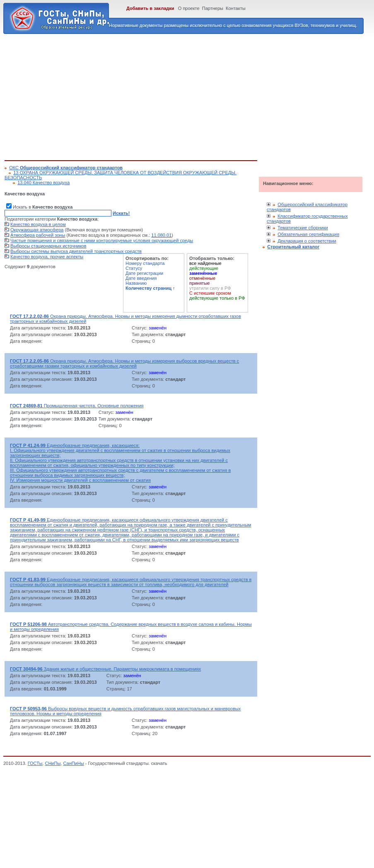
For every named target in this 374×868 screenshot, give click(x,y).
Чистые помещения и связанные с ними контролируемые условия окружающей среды (102, 240)
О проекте (189, 8)
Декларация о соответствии (307, 241)
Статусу (134, 268)
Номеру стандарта (145, 263)
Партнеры (213, 8)
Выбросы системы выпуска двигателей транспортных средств (76, 251)
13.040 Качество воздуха (43, 183)
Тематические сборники (303, 228)
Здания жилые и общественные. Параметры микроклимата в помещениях (105, 669)
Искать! (121, 213)
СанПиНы (73, 763)
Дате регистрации (144, 273)
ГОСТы (35, 763)
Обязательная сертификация (308, 234)
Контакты (236, 8)
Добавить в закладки (150, 8)
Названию (136, 283)
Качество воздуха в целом (38, 224)
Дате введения (141, 278)
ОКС (66, 168)
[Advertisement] (133, 96)
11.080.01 (161, 235)
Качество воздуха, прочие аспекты (47, 257)
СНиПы (53, 763)
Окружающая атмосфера (37, 230)
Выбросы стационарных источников (48, 246)
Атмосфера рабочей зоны (38, 235)
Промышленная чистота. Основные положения (77, 406)
